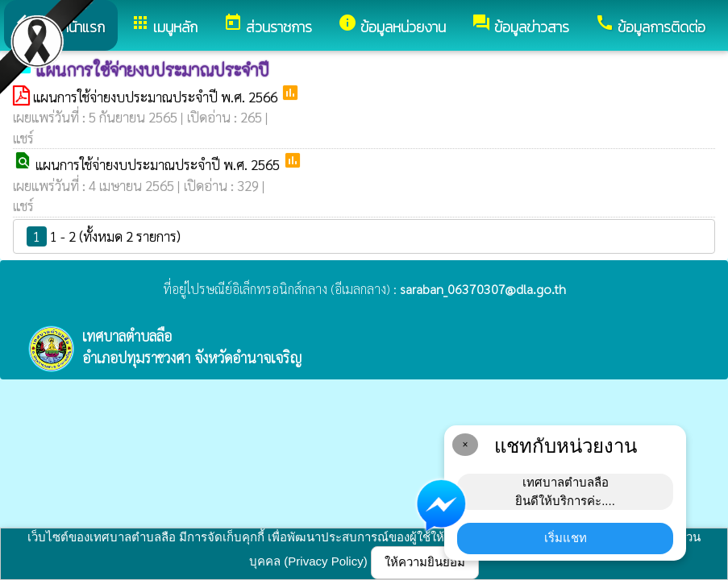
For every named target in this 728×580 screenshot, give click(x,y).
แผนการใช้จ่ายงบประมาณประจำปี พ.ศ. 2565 (159, 164)
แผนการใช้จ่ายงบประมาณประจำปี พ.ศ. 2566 (157, 97)
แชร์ (23, 138)
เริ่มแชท (566, 538)
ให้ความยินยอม (425, 562)
